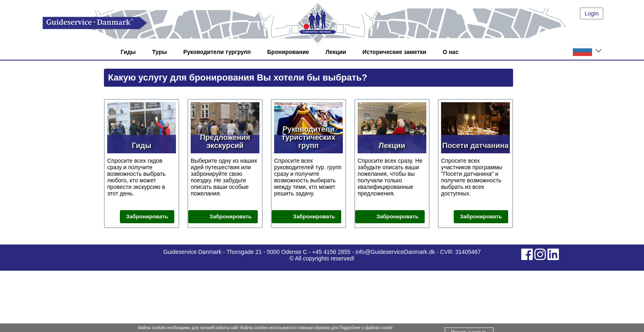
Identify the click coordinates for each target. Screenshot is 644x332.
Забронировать (147, 216)
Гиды (128, 52)
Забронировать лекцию (397, 217)
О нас (451, 52)
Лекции (336, 52)
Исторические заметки (394, 52)
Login (592, 13)
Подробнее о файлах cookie (366, 328)
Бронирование (288, 52)
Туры (160, 52)
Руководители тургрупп (217, 52)
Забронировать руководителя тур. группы (310, 217)
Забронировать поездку (231, 217)
